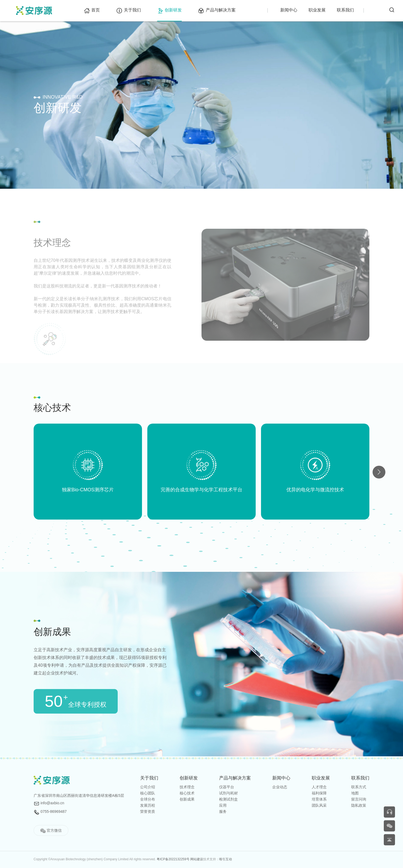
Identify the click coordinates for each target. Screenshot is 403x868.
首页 (92, 10)
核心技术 (187, 793)
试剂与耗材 (228, 793)
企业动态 (280, 787)
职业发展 (317, 10)
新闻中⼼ (281, 778)
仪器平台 (227, 787)
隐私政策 (359, 805)
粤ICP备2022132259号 (173, 859)
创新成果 (187, 799)
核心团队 (148, 793)
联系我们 (345, 10)
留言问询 (359, 799)
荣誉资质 (148, 811)
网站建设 (197, 859)
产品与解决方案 (217, 10)
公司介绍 (148, 787)
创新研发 (169, 10)
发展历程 (148, 805)
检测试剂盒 (228, 799)
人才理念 (319, 787)
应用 (223, 805)
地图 (355, 793)
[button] (379, 472)
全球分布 (148, 799)
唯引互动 (226, 859)
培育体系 (319, 799)
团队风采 (319, 805)
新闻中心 (289, 10)
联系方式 (359, 787)
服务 (223, 811)
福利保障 (319, 793)
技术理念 (187, 787)
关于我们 (128, 10)
